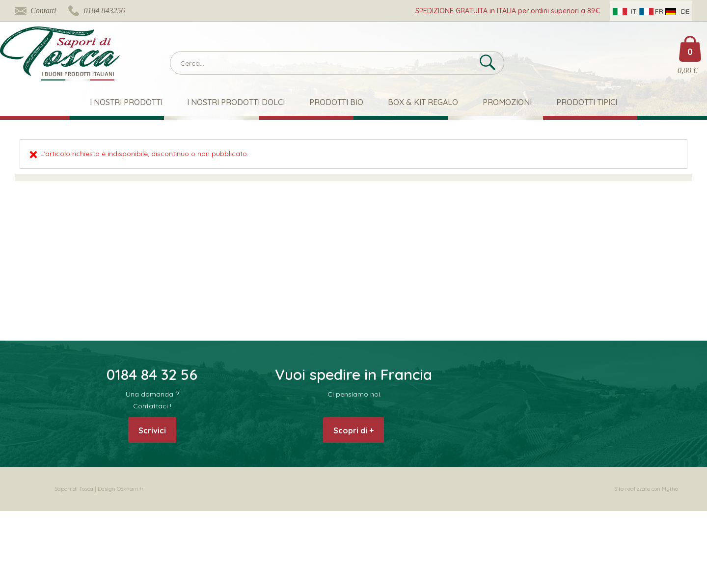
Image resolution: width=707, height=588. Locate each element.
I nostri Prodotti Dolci (236, 102)
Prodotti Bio (336, 102)
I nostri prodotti (126, 102)
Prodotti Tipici (587, 102)
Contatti (43, 11)
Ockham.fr (130, 489)
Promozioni (507, 102)
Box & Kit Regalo (423, 102)
